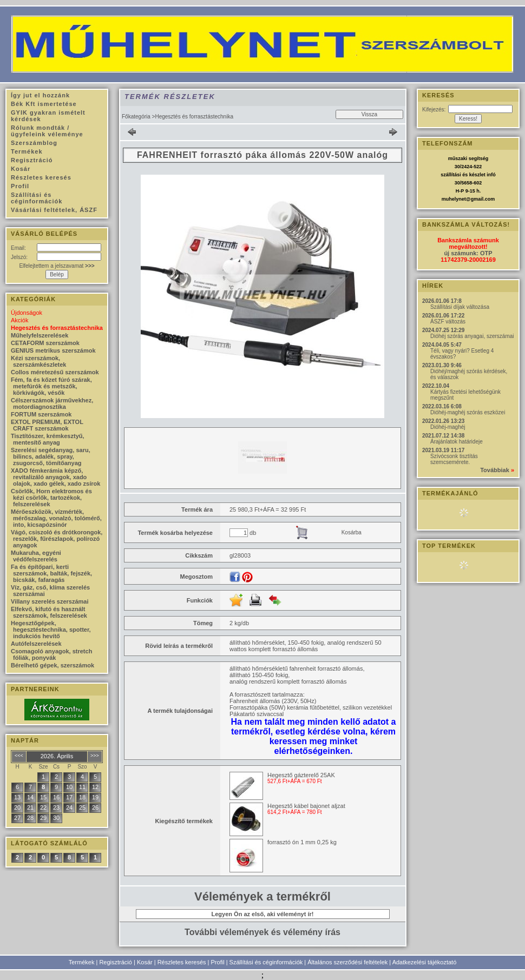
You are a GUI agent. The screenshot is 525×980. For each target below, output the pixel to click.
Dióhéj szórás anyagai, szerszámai (472, 336)
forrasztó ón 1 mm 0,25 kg (302, 842)
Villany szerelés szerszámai (50, 601)
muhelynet (454, 199)
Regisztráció (116, 962)
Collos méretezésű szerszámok (55, 372)
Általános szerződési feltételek (347, 962)
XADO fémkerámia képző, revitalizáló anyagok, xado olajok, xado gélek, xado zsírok (55, 477)
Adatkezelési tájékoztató (425, 962)
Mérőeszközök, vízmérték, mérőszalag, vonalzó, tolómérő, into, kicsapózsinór (56, 518)
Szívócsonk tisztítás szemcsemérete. (454, 459)
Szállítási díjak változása (460, 307)
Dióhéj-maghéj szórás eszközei (468, 412)
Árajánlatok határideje (457, 442)
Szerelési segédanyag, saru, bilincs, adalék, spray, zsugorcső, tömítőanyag (51, 456)
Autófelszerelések (36, 644)
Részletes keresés (182, 962)
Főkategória (136, 117)
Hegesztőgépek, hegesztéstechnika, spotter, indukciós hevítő (51, 630)
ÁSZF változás (448, 322)
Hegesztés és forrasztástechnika (57, 328)
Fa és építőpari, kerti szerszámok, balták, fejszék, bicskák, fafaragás (51, 573)
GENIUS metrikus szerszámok (53, 350)
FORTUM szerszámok (41, 414)
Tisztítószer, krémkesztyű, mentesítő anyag (48, 439)
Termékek (82, 962)
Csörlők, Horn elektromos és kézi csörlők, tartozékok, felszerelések (51, 498)
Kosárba (352, 532)
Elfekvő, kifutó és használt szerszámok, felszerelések (49, 612)
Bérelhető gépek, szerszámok (52, 665)
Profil (218, 962)
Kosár (145, 962)
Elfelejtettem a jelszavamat (57, 266)
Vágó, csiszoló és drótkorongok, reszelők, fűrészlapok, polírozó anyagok (57, 539)
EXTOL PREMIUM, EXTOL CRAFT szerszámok (47, 425)
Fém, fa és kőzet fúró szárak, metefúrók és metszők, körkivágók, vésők (51, 386)
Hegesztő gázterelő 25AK (301, 775)
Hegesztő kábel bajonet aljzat (306, 806)
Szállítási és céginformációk (266, 962)
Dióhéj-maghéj (448, 427)
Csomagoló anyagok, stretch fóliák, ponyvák (51, 654)
